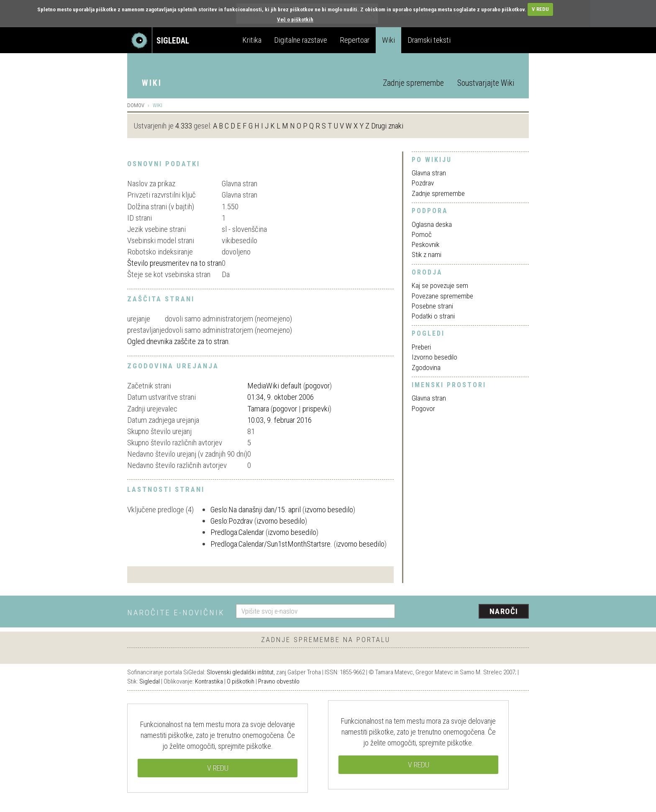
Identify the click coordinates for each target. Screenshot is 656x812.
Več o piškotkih (295, 19)
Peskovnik (425, 244)
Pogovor (423, 409)
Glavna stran (429, 173)
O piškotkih (241, 681)
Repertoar (355, 40)
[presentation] (467, 612)
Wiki (388, 40)
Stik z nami (427, 254)
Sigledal (150, 681)
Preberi (421, 347)
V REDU (540, 9)
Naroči (504, 611)
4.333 (184, 126)
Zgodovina (426, 367)
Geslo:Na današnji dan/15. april (256, 510)
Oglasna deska (432, 224)
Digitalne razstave (301, 40)
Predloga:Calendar (237, 532)
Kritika (252, 40)
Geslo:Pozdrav (232, 521)
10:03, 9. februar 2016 (279, 420)
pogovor (318, 386)
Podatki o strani (433, 316)
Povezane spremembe (442, 296)
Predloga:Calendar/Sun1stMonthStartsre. (271, 544)
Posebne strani (432, 306)
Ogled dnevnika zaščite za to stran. (179, 341)
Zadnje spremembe (413, 83)
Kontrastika (209, 681)
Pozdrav (423, 183)
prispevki (316, 409)
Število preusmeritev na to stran (174, 263)
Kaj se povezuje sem (440, 285)
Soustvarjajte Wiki (486, 83)
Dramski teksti (429, 40)
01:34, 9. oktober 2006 (281, 397)
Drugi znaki (387, 126)
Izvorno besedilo (434, 357)
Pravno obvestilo (279, 681)
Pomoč (422, 234)
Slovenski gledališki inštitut (240, 672)
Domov (136, 105)
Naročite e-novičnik (176, 613)
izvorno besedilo (329, 510)
